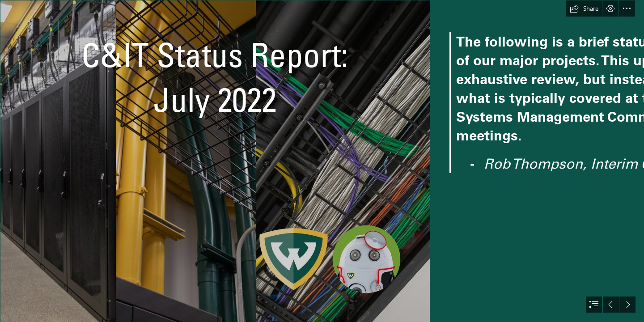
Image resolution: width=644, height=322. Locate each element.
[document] (322, 161)
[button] (584, 8)
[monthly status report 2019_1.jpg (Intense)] (215, 161)
